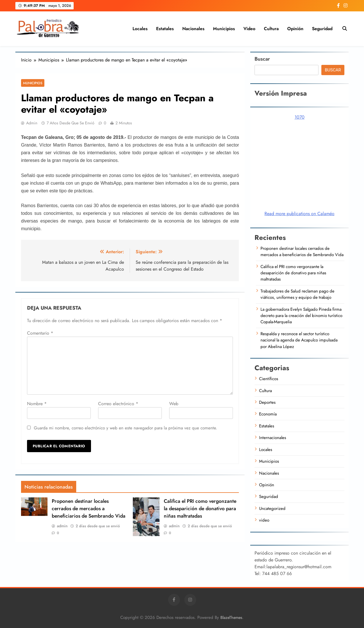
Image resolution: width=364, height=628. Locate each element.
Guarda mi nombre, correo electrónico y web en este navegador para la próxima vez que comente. (126, 428)
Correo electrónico (118, 404)
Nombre (37, 404)
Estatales (165, 29)
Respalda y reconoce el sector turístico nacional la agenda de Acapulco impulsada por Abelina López (299, 340)
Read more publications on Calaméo (299, 214)
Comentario (40, 333)
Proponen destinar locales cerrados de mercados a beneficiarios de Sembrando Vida (89, 508)
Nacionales (193, 29)
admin (32, 123)
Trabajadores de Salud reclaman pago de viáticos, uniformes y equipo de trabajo (297, 294)
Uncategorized (272, 508)
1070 (300, 117)
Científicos (269, 379)
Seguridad (322, 29)
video (249, 29)
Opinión (295, 29)
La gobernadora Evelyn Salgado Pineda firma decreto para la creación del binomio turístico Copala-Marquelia (301, 316)
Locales (140, 29)
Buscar (262, 59)
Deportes (267, 402)
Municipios (224, 29)
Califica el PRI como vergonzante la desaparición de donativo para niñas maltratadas (200, 508)
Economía (268, 414)
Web (174, 404)
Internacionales (273, 438)
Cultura (271, 29)
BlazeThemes (231, 617)
